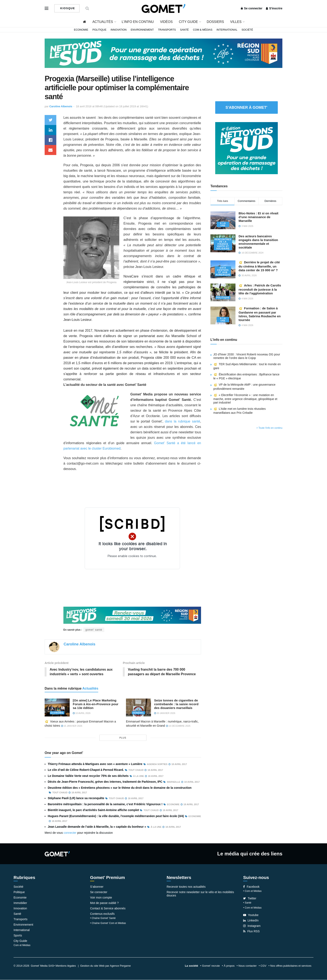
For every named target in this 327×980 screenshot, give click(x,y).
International (227, 30)
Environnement (142, 30)
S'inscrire (274, 8)
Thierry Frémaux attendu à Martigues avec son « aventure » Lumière (95, 764)
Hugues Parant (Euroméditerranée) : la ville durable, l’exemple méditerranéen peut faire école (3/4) (116, 816)
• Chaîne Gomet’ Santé (103, 918)
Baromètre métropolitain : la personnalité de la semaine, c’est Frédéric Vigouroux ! (105, 804)
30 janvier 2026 (165, 713)
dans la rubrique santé (183, 421)
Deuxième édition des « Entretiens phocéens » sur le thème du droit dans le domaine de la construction (120, 788)
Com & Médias (203, 30)
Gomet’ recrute (211, 966)
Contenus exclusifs (102, 914)
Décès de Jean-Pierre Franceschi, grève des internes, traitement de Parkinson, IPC (105, 782)
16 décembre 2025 (178, 726)
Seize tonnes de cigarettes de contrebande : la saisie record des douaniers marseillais (176, 704)
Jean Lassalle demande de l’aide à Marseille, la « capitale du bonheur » (97, 827)
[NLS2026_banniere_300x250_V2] (247, 148)
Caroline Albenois (61, 106)
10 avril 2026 (82, 713)
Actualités (103, 22)
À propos (229, 966)
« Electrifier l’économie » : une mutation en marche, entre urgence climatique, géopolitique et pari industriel (245, 399)
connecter (70, 833)
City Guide (188, 22)
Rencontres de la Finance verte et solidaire (223, 244)
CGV (263, 966)
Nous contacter (247, 966)
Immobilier (20, 903)
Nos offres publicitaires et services (291, 966)
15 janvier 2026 (72, 726)
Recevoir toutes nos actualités (186, 887)
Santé (184, 30)
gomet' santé (94, 630)
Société (247, 30)
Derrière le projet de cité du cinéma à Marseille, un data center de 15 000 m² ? (259, 266)
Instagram (252, 926)
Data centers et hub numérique (223, 271)
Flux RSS (251, 931)
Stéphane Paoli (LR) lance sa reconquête (76, 798)
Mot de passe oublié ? (104, 903)
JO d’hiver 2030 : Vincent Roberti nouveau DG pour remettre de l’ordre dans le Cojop (247, 356)
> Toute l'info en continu (269, 428)
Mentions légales (66, 966)
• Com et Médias (252, 891)
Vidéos (166, 22)
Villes (236, 22)
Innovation (119, 30)
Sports (18, 936)
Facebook (251, 887)
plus (123, 738)
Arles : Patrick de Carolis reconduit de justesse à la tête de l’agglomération (260, 289)
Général (138, 713)
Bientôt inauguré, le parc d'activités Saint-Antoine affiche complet (93, 810)
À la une (223, 224)
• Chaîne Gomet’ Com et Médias (108, 923)
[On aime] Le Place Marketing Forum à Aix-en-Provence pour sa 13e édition (96, 704)
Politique (99, 30)
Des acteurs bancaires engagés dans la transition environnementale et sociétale (258, 242)
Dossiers (215, 22)
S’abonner (97, 887)
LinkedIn (251, 921)
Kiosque (67, 8)
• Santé (247, 903)
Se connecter (252, 8)
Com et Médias (22, 945)
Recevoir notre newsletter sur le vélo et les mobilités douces (200, 894)
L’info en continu (138, 22)
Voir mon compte (101, 898)
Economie (81, 30)
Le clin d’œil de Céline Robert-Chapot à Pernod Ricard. (86, 770)
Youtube (251, 915)
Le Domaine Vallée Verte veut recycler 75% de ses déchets (88, 776)
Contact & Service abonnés (108, 909)
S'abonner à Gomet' (246, 107)
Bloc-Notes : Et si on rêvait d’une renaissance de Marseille (258, 217)
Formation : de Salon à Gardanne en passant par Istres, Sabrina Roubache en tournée (260, 314)
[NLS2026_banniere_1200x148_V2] (163, 53)
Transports (167, 30)
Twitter (250, 899)
